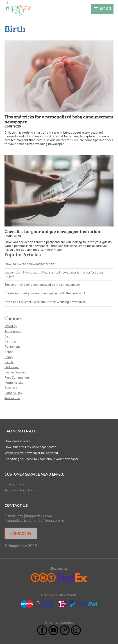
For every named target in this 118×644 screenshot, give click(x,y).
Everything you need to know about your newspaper (41, 459)
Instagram (76, 630)
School (9, 352)
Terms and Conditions (20, 490)
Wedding (11, 326)
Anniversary (13, 331)
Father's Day (13, 393)
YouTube (53, 630)
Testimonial (12, 398)
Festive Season (15, 373)
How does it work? (18, 441)
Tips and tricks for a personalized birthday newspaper (42, 285)
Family (9, 362)
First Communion (17, 378)
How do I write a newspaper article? (30, 264)
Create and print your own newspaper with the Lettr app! (45, 293)
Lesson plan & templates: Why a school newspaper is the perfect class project (54, 275)
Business (11, 388)
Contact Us (21, 533)
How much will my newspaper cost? (30, 447)
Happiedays (18, 9)
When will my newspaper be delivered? (32, 453)
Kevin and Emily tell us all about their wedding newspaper (45, 302)
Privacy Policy (14, 484)
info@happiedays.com (34, 516)
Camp (9, 357)
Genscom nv (54, 521)
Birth (8, 337)
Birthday (10, 342)
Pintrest (65, 630)
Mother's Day (14, 383)
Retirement (12, 347)
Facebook (42, 630)
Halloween (12, 367)
